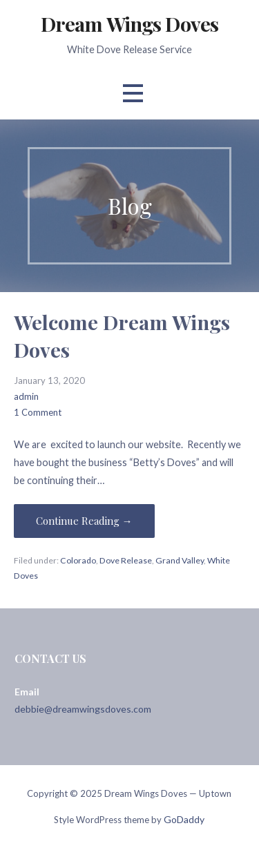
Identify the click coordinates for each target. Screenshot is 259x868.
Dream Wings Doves (129, 23)
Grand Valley (180, 560)
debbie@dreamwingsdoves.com (83, 709)
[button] (133, 94)
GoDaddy (184, 819)
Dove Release (126, 560)
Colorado (78, 560)
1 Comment (38, 412)
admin (26, 396)
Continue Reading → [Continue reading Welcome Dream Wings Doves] (84, 521)
